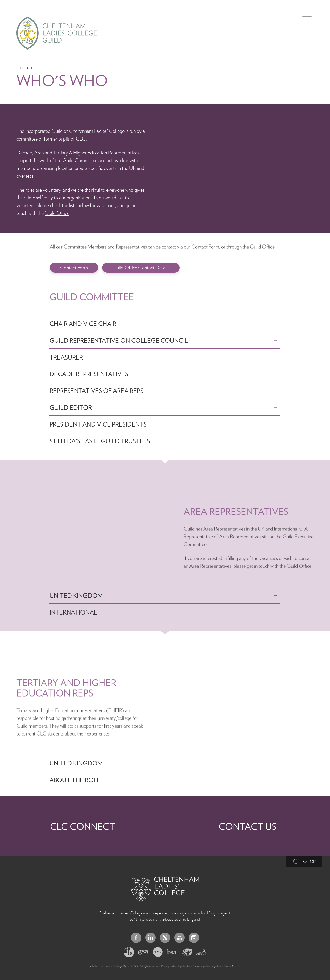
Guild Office (57, 213)
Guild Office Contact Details (141, 267)
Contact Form (74, 267)
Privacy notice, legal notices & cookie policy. (186, 966)
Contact (25, 68)
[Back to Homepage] (165, 889)
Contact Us (247, 826)
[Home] (57, 33)
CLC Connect (82, 826)
